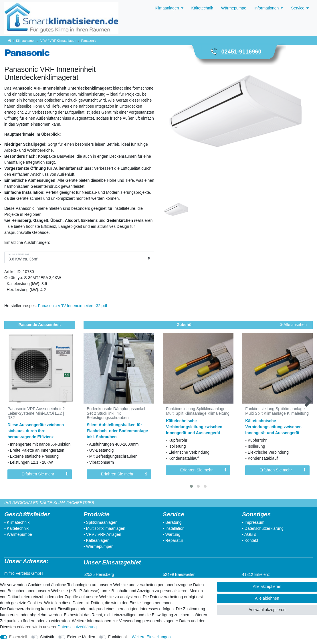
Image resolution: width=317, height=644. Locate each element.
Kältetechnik (202, 8)
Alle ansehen (294, 325)
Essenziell (18, 637)
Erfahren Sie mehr (45, 474)
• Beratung (172, 522)
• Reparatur (173, 540)
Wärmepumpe (234, 8)
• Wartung (172, 534)
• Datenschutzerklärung (263, 528)
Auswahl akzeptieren (267, 610)
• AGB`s (249, 534)
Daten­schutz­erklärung (77, 627)
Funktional (117, 637)
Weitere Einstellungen (151, 637)
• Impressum (253, 522)
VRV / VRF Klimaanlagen (58, 41)
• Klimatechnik (17, 522)
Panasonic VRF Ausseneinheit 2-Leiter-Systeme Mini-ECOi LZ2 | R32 (37, 413)
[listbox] (119, 368)
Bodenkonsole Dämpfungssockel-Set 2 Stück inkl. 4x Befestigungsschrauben (117, 413)
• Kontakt (250, 540)
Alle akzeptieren (267, 586)
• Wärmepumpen (99, 546)
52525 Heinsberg (99, 574)
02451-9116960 (241, 52)
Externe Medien (81, 637)
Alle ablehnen (267, 598)
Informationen (267, 8)
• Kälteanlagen (97, 540)
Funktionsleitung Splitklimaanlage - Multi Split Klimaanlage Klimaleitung (198, 411)
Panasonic (89, 41)
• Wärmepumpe (18, 534)
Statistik (47, 637)
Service (298, 8)
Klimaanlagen (167, 8)
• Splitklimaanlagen (101, 522)
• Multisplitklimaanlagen (104, 528)
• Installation (174, 528)
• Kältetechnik (16, 528)
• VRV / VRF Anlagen (102, 534)
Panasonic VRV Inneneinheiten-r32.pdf (73, 306)
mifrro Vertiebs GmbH (24, 573)
